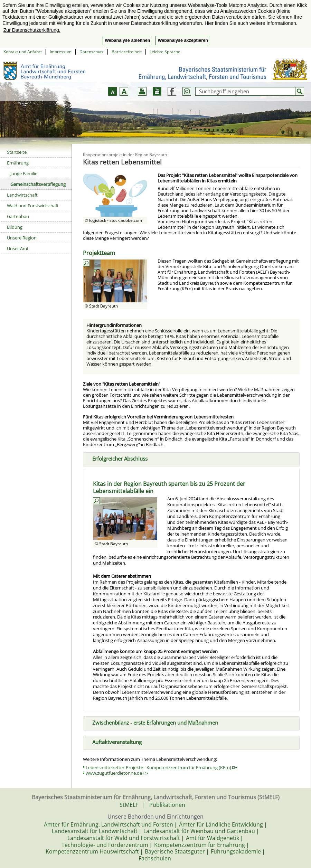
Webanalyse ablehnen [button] (127, 40)
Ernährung (18, 163)
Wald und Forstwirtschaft (33, 206)
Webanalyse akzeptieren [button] (183, 40)
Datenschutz (92, 52)
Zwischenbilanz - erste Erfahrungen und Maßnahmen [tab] (152, 722)
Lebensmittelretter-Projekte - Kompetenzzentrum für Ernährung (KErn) (161, 767)
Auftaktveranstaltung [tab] (114, 741)
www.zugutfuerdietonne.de (117, 773)
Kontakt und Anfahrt (23, 52)
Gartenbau (18, 216)
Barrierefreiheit (127, 52)
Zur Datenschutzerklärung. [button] (32, 30)
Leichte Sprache (165, 52)
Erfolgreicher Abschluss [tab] (117, 458)
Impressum (61, 52)
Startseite (17, 152)
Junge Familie (24, 173)
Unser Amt (18, 248)
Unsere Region (22, 238)
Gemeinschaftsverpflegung (38, 184)
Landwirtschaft (22, 195)
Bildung (15, 227)
